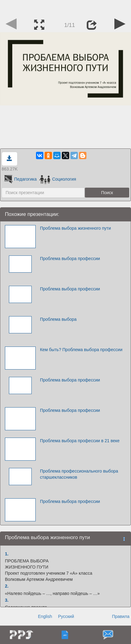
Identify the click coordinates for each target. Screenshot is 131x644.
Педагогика (20, 179)
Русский (66, 616)
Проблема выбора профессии (70, 259)
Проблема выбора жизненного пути (75, 228)
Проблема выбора (58, 319)
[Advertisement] (65, 8)
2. (7, 586)
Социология (58, 179)
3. (7, 600)
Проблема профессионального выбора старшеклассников (79, 474)
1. (7, 554)
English (45, 616)
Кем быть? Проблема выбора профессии (81, 350)
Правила (121, 616)
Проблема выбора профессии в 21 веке (80, 441)
